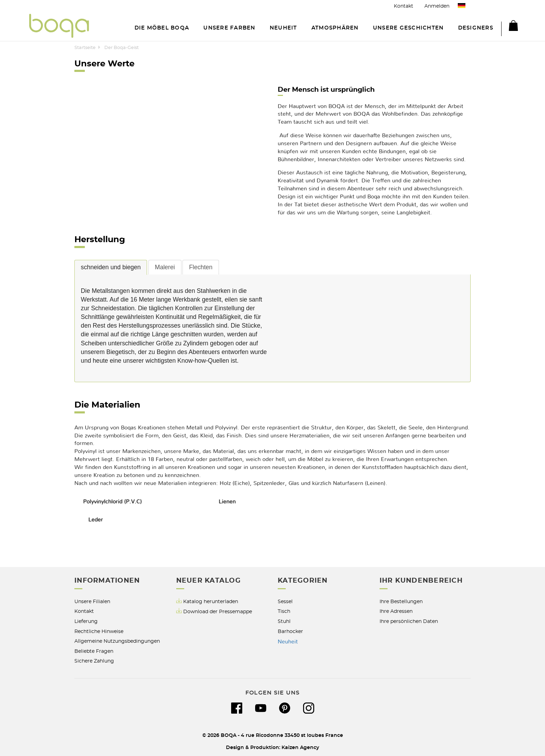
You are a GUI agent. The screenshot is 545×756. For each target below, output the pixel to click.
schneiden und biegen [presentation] (111, 267)
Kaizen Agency (300, 747)
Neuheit (288, 642)
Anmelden (437, 6)
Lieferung (86, 621)
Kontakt (404, 6)
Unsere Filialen (92, 602)
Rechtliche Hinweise (99, 631)
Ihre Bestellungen (401, 602)
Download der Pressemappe (218, 612)
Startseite (85, 48)
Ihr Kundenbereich (421, 581)
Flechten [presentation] (201, 267)
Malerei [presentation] (165, 267)
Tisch (284, 611)
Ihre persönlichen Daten (409, 621)
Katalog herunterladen (211, 602)
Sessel (285, 602)
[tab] (111, 267)
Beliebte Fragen (94, 651)
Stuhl (284, 621)
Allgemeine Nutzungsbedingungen (117, 641)
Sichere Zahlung (94, 661)
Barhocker (290, 631)
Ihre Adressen (396, 611)
